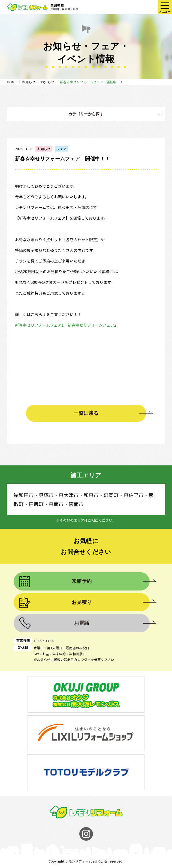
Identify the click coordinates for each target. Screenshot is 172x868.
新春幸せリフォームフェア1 (39, 325)
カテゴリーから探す (86, 114)
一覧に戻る (86, 413)
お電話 (82, 623)
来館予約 (82, 581)
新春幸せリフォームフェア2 (92, 325)
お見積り (82, 602)
